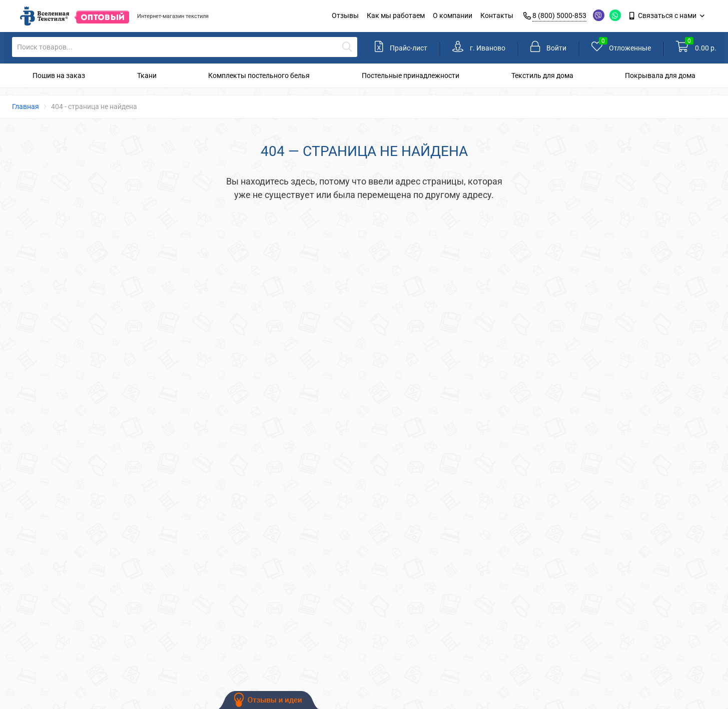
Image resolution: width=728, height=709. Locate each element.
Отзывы (345, 15)
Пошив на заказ (59, 75)
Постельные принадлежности (411, 75)
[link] (479, 48)
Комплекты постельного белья (259, 75)
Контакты (497, 15)
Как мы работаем (396, 15)
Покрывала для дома (660, 75)
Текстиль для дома (542, 75)
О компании (453, 15)
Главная (26, 106)
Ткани (147, 75)
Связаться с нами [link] (664, 15)
